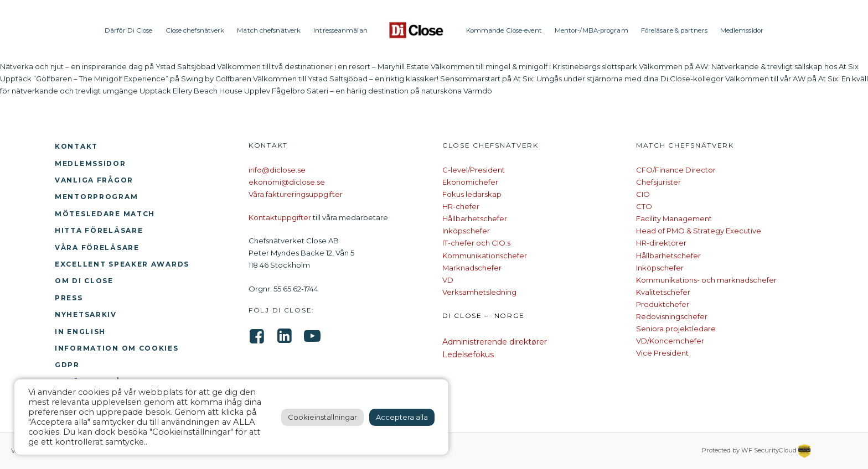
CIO (643, 194)
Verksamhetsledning (479, 292)
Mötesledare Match (105, 214)
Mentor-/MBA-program (591, 30)
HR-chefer (461, 206)
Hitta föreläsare (99, 230)
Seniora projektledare (676, 329)
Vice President (662, 353)
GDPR (67, 365)
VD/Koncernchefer (670, 341)
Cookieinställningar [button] (322, 417)
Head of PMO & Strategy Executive (699, 231)
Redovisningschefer (672, 316)
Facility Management (674, 218)
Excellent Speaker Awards (122, 264)
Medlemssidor (742, 30)
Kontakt (76, 146)
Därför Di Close (129, 30)
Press (69, 298)
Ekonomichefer (470, 182)
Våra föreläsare (97, 247)
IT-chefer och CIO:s (476, 243)
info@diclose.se (277, 170)
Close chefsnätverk (195, 30)
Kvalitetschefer (663, 292)
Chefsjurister (658, 182)
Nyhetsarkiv (86, 314)
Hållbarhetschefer (475, 218)
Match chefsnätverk (269, 30)
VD (448, 280)
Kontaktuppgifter (280, 217)
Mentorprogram (96, 197)
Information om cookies (117, 348)
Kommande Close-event (504, 30)
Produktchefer (663, 304)
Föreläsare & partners (674, 30)
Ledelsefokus (468, 355)
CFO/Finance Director (676, 170)
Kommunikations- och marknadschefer (706, 280)
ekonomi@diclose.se (287, 182)
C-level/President (474, 170)
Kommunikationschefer (485, 256)
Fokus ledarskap (472, 194)
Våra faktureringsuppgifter (296, 194)
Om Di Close (84, 281)
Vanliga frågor (94, 180)
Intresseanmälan (340, 30)
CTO (644, 206)
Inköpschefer (466, 231)
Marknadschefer (472, 268)
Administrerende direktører (495, 342)
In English (80, 332)
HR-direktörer (661, 243)
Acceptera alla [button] (402, 417)
